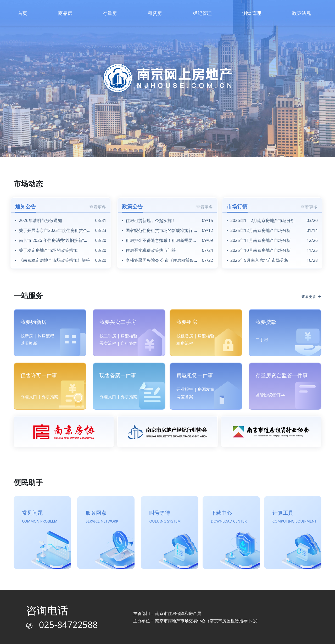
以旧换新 (29, 343)
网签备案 (185, 397)
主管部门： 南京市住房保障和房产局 (167, 613)
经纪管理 (202, 13)
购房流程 (46, 336)
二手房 (262, 340)
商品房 (65, 13)
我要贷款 (266, 322)
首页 (23, 13)
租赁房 (155, 13)
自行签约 (129, 343)
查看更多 (98, 207)
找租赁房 (185, 336)
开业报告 (185, 389)
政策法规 (301, 13)
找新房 (27, 336)
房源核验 (129, 336)
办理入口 (29, 397)
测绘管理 (252, 13)
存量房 (110, 13)
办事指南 (50, 397)
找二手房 (108, 336)
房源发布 (206, 389)
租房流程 (185, 343)
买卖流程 (108, 343)
